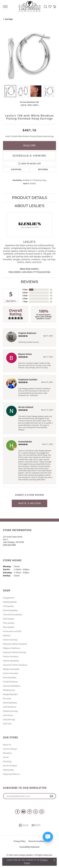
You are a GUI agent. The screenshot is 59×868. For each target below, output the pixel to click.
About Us (7, 745)
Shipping (16, 169)
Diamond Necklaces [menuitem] (12, 686)
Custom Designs (10, 749)
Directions (7, 753)
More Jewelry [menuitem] (9, 627)
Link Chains (27, 272)
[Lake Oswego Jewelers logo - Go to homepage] (29, 7)
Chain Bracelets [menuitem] (10, 678)
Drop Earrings (44, 272)
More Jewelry (15, 272)
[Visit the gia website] (24, 825)
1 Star (25, 302)
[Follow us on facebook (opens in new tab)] (18, 812)
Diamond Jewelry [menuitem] (10, 610)
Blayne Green (25, 354)
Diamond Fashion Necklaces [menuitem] (15, 665)
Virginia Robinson (27, 333)
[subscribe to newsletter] (52, 796)
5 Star (25, 290)
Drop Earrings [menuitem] (9, 720)
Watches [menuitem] (7, 636)
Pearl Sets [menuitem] (7, 724)
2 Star (25, 299)
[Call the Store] (9, 545)
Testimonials (8, 770)
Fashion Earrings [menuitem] (10, 640)
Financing (7, 761)
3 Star (25, 296)
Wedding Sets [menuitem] (9, 690)
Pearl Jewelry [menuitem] (9, 619)
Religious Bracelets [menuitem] (11, 669)
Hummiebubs (25, 442)
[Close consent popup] (54, 860)
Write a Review (30, 503)
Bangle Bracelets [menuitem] (10, 694)
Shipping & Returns (11, 774)
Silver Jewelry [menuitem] (9, 623)
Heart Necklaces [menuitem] (10, 703)
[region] (29, 56)
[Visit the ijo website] (36, 825)
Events (6, 757)
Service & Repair (10, 766)
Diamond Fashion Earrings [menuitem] (14, 652)
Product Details (29, 198)
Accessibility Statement (29, 847)
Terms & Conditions (37, 841)
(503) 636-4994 (29, 105)
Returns (43, 169)
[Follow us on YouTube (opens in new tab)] (24, 812)
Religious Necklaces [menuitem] (12, 648)
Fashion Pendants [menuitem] (11, 657)
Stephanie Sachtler (28, 380)
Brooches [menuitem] (7, 699)
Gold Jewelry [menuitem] (8, 606)
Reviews (29, 282)
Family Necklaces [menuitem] (10, 682)
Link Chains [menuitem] (8, 715)
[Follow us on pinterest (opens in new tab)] (30, 812)
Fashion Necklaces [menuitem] (11, 661)
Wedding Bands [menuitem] (10, 602)
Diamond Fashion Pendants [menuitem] (15, 644)
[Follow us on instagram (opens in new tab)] (42, 812)
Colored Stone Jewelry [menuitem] (12, 615)
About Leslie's (29, 206)
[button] (45, 7)
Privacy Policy (20, 841)
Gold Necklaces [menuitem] (10, 707)
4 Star (25, 293)
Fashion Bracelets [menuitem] (11, 673)
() (51, 290)
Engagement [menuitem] (9, 598)
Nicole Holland (26, 407)
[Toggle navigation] (5, 7)
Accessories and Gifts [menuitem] (12, 631)
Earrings (9, 19)
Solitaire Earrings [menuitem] (10, 711)
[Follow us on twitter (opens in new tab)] (36, 812)
